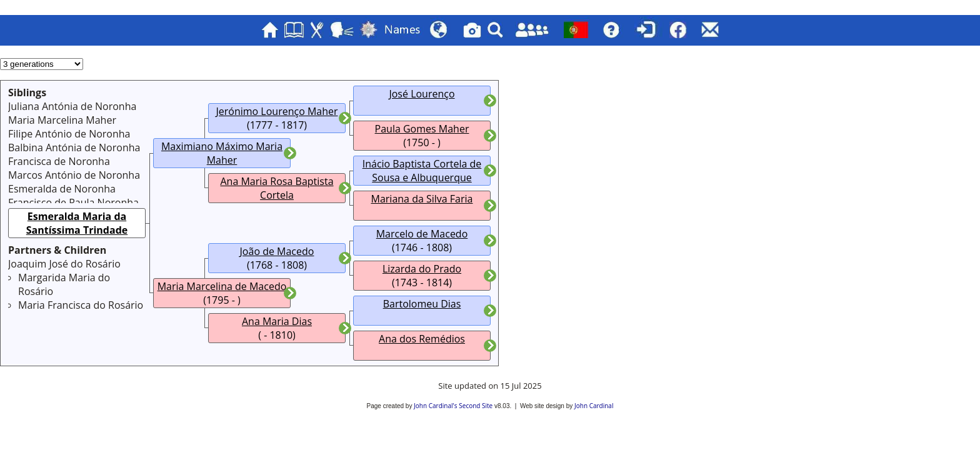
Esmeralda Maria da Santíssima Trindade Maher (77, 230)
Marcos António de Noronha (74, 175)
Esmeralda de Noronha (62, 189)
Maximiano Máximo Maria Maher (222, 153)
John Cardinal (594, 406)
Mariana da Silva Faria (422, 199)
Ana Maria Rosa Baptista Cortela (277, 188)
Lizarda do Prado (422, 269)
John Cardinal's (435, 406)
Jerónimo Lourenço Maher (277, 111)
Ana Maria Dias (277, 321)
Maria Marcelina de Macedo (222, 286)
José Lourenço (422, 94)
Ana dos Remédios (422, 339)
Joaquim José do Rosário (64, 264)
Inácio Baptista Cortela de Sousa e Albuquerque (422, 171)
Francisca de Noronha (59, 161)
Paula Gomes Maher (422, 129)
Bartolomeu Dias (422, 304)
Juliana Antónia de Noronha (72, 106)
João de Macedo (277, 251)
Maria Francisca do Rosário (81, 305)
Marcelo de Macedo (422, 234)
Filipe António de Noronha (69, 134)
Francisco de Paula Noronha (73, 202)
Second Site (476, 406)
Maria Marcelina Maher (62, 120)
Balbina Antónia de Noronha (74, 147)
